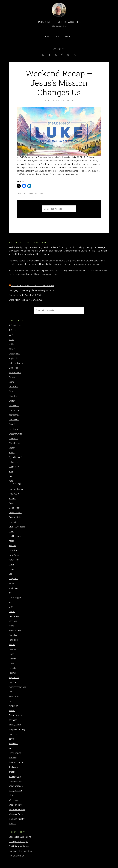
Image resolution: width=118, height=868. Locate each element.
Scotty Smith (15, 725)
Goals (12, 503)
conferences (15, 415)
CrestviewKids (15, 434)
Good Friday (15, 508)
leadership (14, 588)
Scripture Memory (17, 729)
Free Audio (14, 494)
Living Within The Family (20, 300)
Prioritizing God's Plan (19, 295)
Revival (12, 711)
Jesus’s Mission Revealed (59, 157)
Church (12, 401)
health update (15, 536)
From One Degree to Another (59, 22)
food (11, 481)
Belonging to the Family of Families (25, 290)
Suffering (13, 758)
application (14, 358)
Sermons (13, 734)
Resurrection (15, 696)
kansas (12, 583)
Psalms (12, 673)
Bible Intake (14, 368)
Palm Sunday (15, 630)
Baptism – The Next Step (20, 851)
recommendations (17, 687)
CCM (11, 391)
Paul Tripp (13, 640)
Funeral (12, 498)
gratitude (13, 522)
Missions (13, 621)
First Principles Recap (19, 846)
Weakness (14, 800)
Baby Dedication (16, 363)
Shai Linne (13, 744)
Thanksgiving (15, 777)
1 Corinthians (15, 325)
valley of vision (16, 791)
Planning (13, 659)
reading (12, 682)
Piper (11, 654)
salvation (13, 720)
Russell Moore (15, 715)
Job (11, 574)
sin (10, 748)
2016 (11, 335)
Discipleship (14, 443)
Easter (12, 448)
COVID (12, 424)
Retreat (12, 701)
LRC (11, 607)
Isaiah (12, 564)
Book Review (15, 373)
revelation (13, 706)
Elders (12, 453)
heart (11, 541)
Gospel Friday (15, 513)
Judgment (14, 579)
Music (12, 626)
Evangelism (14, 467)
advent (12, 349)
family (12, 476)
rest (11, 692)
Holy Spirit (13, 550)
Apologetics (14, 354)
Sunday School (16, 762)
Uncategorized (16, 781)
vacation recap (16, 786)
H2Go (11, 531)
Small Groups (15, 753)
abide (11, 344)
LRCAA (12, 612)
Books (12, 377)
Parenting (13, 635)
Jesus (12, 569)
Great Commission (17, 527)
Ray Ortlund (14, 678)
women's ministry (17, 819)
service (12, 739)
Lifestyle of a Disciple (19, 842)
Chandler (13, 396)
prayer (12, 663)
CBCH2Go (13, 387)
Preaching (13, 668)
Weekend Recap (36, 193)
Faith (11, 472)
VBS (11, 795)
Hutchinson (14, 560)
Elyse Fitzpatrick (16, 457)
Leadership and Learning (20, 837)
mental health (15, 616)
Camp (12, 382)
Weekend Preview (17, 810)
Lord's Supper (15, 597)
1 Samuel (13, 330)
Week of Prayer (16, 805)
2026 (11, 340)
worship (12, 824)
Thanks (12, 772)
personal (13, 649)
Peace (12, 645)
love (11, 602)
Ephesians (14, 462)
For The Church (16, 489)
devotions (13, 439)
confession (14, 420)
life (10, 593)
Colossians (14, 406)
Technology (14, 767)
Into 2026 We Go (17, 856)
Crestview (13, 429)
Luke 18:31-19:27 (80, 157)
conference (14, 410)
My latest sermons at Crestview (33, 285)
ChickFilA (17, 484)
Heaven (12, 546)
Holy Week (14, 555)
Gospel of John (16, 517)
